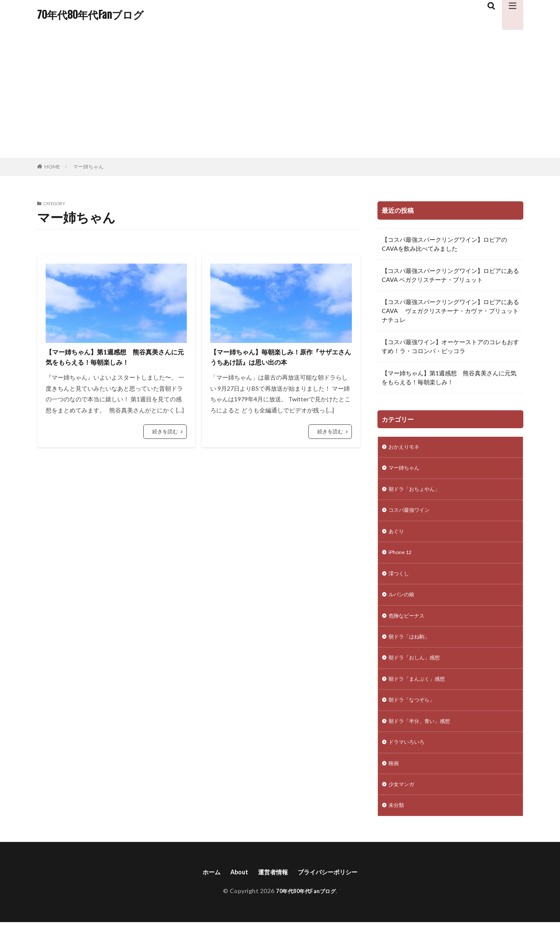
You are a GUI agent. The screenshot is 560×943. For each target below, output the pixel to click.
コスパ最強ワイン (412, 514)
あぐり (398, 536)
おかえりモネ (406, 448)
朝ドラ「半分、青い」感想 (424, 736)
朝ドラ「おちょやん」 (418, 492)
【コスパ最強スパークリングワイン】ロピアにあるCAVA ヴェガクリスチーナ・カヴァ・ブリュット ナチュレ (450, 311)
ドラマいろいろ (409, 758)
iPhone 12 (402, 559)
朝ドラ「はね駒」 (412, 647)
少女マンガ (403, 802)
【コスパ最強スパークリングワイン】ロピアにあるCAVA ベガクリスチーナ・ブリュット (450, 275)
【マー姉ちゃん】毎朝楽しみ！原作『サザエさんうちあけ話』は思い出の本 (279, 358)
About (234, 892)
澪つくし (400, 581)
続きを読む (165, 434)
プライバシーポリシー (332, 892)
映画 (395, 780)
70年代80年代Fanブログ (90, 15)
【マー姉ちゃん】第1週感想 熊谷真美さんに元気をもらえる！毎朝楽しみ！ (113, 358)
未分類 (398, 825)
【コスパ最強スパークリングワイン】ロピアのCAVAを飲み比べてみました (444, 244)
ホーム (204, 892)
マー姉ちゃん (88, 167)
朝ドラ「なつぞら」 (415, 714)
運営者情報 (271, 892)
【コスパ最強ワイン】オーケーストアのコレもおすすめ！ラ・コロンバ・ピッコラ (450, 346)
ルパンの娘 (403, 603)
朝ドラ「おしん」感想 (418, 669)
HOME (52, 167)
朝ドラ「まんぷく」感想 (421, 692)
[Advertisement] (280, 94)
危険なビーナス (409, 625)
